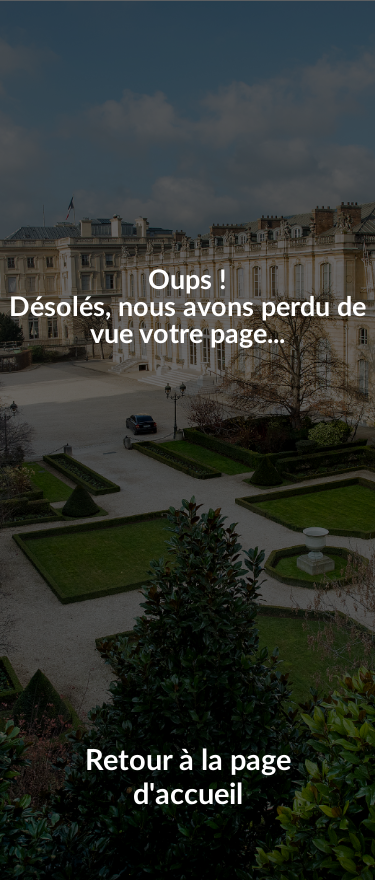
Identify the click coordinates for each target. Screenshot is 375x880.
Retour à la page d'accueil (188, 779)
